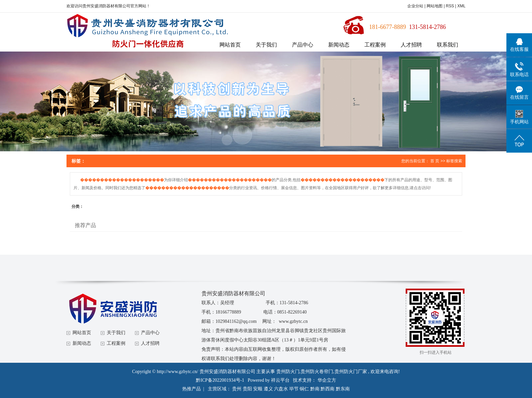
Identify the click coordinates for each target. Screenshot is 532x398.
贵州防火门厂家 (351, 372)
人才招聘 (411, 45)
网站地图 (435, 6)
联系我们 (448, 45)
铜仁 (304, 389)
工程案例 (375, 45)
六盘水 (281, 389)
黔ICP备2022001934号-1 (220, 380)
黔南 (315, 389)
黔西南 (328, 389)
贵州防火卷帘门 (317, 372)
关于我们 (266, 45)
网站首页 (230, 45)
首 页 (435, 161)
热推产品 (192, 389)
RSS (450, 6)
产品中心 (303, 45)
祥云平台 (280, 380)
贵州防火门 (288, 372)
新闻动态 (339, 45)
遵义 (268, 389)
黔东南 (343, 389)
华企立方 (327, 380)
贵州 (237, 389)
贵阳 (247, 389)
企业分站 (415, 6)
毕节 (294, 389)
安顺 (258, 389)
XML (461, 6)
